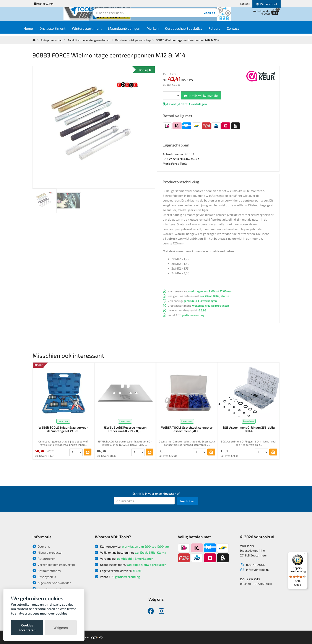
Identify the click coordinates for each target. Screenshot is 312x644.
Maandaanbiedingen (136, 31)
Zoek (186, 16)
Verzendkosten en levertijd (54, 565)
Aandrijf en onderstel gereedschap (90, 40)
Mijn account (266, 4)
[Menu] (305, 555)
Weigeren (61, 628)
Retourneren (44, 559)
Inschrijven (188, 501)
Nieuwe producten (48, 552)
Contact (245, 3)
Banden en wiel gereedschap (136, 40)
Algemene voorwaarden (52, 583)
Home (40, 31)
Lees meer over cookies (50, 613)
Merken (165, 31)
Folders (227, 31)
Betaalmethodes (47, 571)
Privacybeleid (44, 577)
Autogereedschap (52, 40)
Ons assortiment (65, 31)
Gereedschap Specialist (196, 31)
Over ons (41, 546)
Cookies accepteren (27, 628)
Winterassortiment (99, 31)
